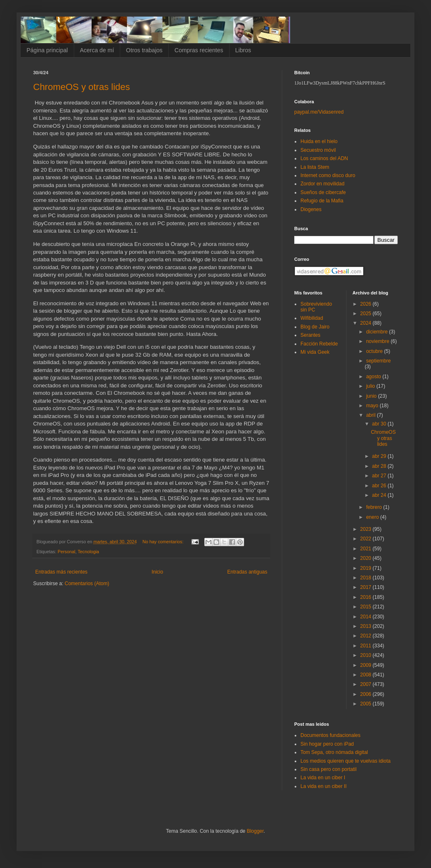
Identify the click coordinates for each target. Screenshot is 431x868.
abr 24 (380, 495)
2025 (366, 314)
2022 (366, 539)
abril (371, 415)
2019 (366, 568)
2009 (366, 665)
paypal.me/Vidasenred (319, 112)
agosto (374, 377)
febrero (374, 507)
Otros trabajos (144, 50)
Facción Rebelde (319, 344)
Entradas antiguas (247, 572)
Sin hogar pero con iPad (327, 744)
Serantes (310, 335)
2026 (366, 304)
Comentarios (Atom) (87, 584)
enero (373, 517)
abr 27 (380, 476)
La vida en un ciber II (323, 786)
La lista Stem (315, 167)
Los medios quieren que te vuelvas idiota (345, 761)
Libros (243, 50)
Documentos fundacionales (331, 735)
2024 (366, 323)
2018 (366, 578)
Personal (67, 552)
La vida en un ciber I (323, 778)
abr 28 (380, 466)
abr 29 (380, 456)
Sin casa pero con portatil (328, 769)
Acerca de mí (97, 50)
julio (371, 386)
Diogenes (311, 209)
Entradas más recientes (61, 572)
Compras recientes (199, 50)
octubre (375, 351)
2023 (366, 529)
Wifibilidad (312, 318)
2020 (366, 558)
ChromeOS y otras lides (82, 87)
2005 (366, 704)
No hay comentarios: (164, 542)
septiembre (378, 361)
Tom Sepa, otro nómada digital (334, 752)
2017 (366, 587)
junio (372, 396)
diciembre (377, 332)
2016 (366, 597)
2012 (366, 636)
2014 (366, 617)
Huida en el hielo (319, 141)
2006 (366, 694)
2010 (366, 655)
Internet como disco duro (328, 175)
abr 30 (380, 424)
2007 (366, 684)
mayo (373, 406)
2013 (366, 626)
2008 (366, 675)
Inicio (157, 572)
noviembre (378, 341)
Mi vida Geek (315, 352)
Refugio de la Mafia (322, 201)
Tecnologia (88, 552)
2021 (366, 549)
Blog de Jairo (315, 327)
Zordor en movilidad (322, 184)
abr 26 (380, 486)
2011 (366, 646)
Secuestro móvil (318, 150)
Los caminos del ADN (324, 158)
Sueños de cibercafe (323, 192)
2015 (366, 607)
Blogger (255, 831)
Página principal (47, 50)
